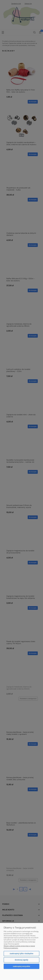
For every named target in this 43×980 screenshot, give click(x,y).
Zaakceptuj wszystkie (21, 966)
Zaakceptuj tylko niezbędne (21, 954)
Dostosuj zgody (21, 960)
